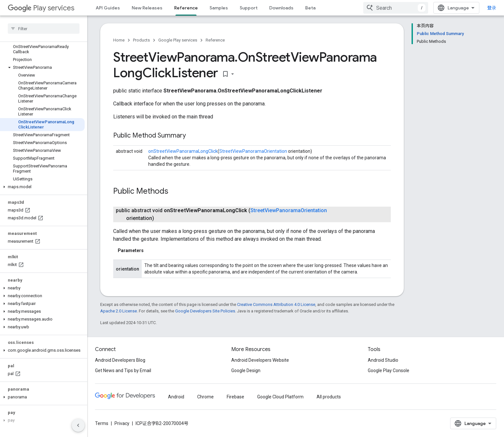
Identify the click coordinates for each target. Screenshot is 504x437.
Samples (219, 8)
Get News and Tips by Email (123, 370)
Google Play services (178, 40)
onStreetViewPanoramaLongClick (183, 151)
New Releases (147, 8)
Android (176, 397)
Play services (41, 8)
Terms (102, 423)
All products (329, 397)
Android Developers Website (260, 360)
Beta (310, 8)
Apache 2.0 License (119, 311)
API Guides (108, 8)
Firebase (235, 397)
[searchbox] (44, 29)
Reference (215, 40)
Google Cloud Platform (280, 397)
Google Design (246, 370)
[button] (42, 67)
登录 (492, 8)
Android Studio (383, 360)
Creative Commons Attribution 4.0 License (276, 304)
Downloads (281, 8)
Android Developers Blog (120, 360)
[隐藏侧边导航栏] (78, 425)
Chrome (205, 397)
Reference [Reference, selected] (186, 8)
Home (119, 40)
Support (249, 8)
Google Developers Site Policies (205, 311)
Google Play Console (389, 370)
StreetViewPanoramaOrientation (253, 151)
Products (141, 40)
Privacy (122, 423)
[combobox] (396, 8)
